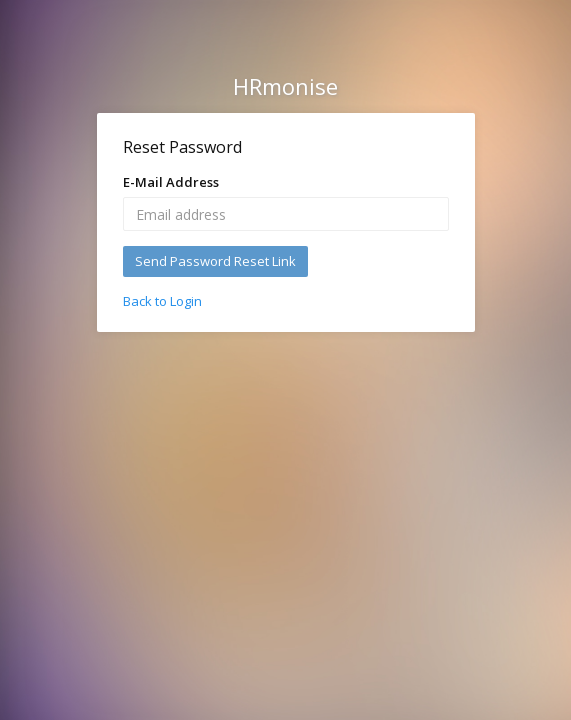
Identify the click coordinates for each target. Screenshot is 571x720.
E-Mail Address (171, 182)
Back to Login (162, 301)
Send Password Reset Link (215, 261)
